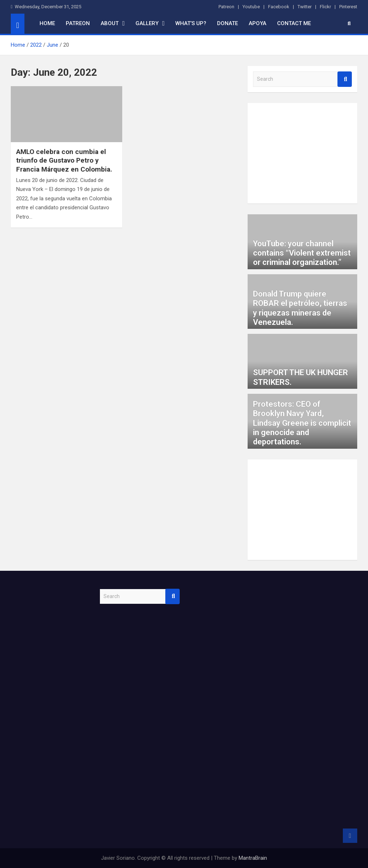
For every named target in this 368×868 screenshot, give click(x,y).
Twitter (305, 7)
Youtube (251, 7)
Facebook (279, 7)
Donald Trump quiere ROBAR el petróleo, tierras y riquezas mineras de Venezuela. (300, 308)
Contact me (294, 23)
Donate (227, 23)
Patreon (226, 7)
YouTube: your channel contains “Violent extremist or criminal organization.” (302, 253)
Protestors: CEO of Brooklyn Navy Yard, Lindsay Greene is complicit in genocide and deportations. (302, 423)
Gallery (147, 23)
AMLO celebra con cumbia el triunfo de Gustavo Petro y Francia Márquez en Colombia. (64, 160)
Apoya (257, 23)
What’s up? (191, 23)
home (47, 23)
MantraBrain (253, 858)
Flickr (325, 7)
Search (345, 79)
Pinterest (348, 7)
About (110, 23)
